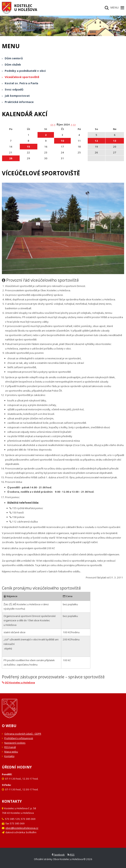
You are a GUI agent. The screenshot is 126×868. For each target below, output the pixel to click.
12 (96, 141)
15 (28, 147)
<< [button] (52, 124)
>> (74, 124)
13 (115, 141)
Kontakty (9, 756)
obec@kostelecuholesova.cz (22, 828)
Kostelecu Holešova (26, 8)
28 (11, 158)
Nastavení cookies (15, 743)
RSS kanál (10, 747)
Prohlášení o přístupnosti (19, 738)
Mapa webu (11, 752)
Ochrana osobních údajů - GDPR (23, 734)
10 (62, 141)
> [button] (71, 124)
